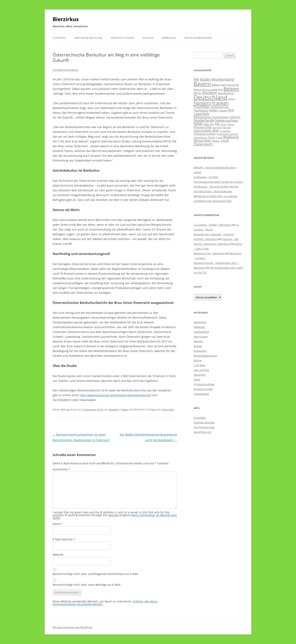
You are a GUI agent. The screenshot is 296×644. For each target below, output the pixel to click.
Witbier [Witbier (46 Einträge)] (216, 141)
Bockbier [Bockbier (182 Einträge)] (210, 93)
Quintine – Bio (230, 239)
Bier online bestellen (88, 38)
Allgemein (199, 327)
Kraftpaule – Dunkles (206, 177)
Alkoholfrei (200, 322)
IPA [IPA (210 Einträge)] (231, 110)
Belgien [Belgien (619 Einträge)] (231, 89)
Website (58, 555)
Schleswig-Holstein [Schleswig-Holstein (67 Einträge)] (205, 134)
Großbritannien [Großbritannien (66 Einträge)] (220, 107)
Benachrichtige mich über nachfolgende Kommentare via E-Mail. (96, 574)
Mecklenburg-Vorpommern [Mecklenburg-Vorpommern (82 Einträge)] (212, 117)
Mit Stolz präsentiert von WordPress (73, 627)
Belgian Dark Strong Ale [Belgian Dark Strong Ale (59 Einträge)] (225, 85)
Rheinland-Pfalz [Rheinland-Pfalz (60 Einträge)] (203, 127)
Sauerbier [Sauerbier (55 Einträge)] (225, 131)
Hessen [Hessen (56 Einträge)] (223, 111)
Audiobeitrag (201, 332)
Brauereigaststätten (205, 356)
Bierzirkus (66, 19)
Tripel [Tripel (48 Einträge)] (219, 137)
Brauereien (200, 351)
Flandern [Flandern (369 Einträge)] (202, 103)
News (125, 410)
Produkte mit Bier (204, 384)
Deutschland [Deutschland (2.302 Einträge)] (211, 97)
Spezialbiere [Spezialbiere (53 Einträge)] (201, 138)
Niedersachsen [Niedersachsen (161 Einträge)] (227, 120)
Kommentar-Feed (204, 427)
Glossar (148, 38)
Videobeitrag (201, 394)
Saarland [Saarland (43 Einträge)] (217, 127)
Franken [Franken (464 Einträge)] (220, 103)
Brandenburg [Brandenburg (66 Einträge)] (226, 93)
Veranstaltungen (122, 38)
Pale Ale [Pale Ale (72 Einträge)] (208, 124)
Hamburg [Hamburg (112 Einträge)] (201, 110)
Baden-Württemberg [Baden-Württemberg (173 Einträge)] (217, 79)
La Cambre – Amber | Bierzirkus (212, 225)
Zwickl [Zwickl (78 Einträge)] (225, 141)
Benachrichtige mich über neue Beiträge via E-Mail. (87, 585)
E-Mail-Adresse (64, 539)
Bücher (198, 360)
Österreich (168, 410)
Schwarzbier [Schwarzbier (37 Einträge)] (223, 134)
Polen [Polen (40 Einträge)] (223, 124)
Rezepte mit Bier (203, 389)
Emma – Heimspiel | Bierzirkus (212, 244)
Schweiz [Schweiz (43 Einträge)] (234, 134)
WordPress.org (202, 432)
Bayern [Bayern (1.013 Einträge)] (202, 84)
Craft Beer (200, 365)
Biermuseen (201, 337)
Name (58, 524)
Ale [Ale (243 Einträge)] (196, 79)
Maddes (113, 410)
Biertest (198, 341)
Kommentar (62, 469)
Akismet (113, 515)
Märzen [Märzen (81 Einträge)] (236, 117)
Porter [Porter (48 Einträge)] (231, 124)
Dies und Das (201, 370)
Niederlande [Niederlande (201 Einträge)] (204, 120)
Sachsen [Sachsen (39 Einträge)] (227, 127)
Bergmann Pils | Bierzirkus (209, 253)
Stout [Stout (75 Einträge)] (212, 137)
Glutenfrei (200, 375)
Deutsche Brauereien (198, 38)
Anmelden (200, 418)
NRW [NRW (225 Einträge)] (198, 124)
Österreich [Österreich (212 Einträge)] (203, 144)
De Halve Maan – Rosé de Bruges (213, 191)
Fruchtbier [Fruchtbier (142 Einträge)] (202, 107)
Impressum (169, 38)
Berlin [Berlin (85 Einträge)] (198, 93)
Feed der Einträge (204, 422)
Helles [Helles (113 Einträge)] (213, 110)
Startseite (59, 38)
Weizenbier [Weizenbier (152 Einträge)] (203, 141)
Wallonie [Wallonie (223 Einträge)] (231, 137)
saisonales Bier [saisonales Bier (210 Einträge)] (206, 130)
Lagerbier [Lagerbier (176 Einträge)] (202, 114)
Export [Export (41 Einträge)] (232, 99)
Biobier (198, 346)
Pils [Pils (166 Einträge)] (217, 124)
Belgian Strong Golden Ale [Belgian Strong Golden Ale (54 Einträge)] (208, 90)
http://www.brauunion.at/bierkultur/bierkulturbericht (115, 395)
